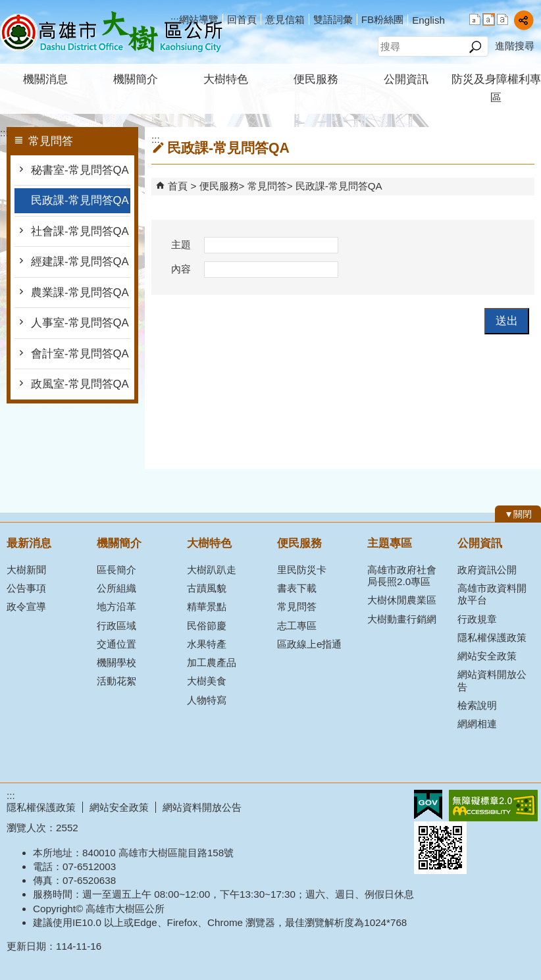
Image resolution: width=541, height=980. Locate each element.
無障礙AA (493, 806)
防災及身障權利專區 (496, 89)
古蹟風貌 (207, 588)
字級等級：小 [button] (475, 19)
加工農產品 (212, 662)
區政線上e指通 (309, 644)
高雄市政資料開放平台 (492, 594)
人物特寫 (207, 700)
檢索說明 (477, 705)
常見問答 (267, 186)
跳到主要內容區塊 (7, 7)
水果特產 (207, 644)
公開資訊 (406, 79)
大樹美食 (207, 681)
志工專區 (297, 626)
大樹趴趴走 (212, 570)
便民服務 (316, 79)
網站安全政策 (487, 656)
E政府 (428, 805)
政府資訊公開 (487, 570)
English (428, 20)
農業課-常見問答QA (80, 293)
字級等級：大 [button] (502, 19)
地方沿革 (116, 606)
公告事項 (26, 588)
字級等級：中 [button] (489, 19)
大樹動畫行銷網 (402, 619)
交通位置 (116, 644)
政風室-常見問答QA (80, 384)
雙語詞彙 (333, 19)
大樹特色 (226, 79)
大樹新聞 (26, 570)
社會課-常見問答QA (80, 231)
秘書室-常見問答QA (80, 170)
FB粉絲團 (382, 19)
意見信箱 (285, 19)
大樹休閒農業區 (402, 600)
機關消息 (45, 79)
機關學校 (116, 662)
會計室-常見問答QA (80, 354)
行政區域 (116, 626)
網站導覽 (199, 19)
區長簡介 (116, 570)
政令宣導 (26, 606)
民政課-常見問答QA (80, 200)
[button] (475, 47)
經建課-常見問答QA (80, 262)
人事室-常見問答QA (80, 323)
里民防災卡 (302, 570)
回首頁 (242, 19)
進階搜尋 (515, 46)
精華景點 (207, 606)
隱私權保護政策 (492, 637)
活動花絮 (116, 681)
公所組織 (116, 588)
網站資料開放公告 (492, 680)
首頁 (178, 186)
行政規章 (477, 619)
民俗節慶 (207, 626)
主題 (181, 245)
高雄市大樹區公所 (111, 32)
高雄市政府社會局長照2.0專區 (402, 576)
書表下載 (297, 588)
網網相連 (477, 724)
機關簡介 (136, 79)
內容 (181, 269)
